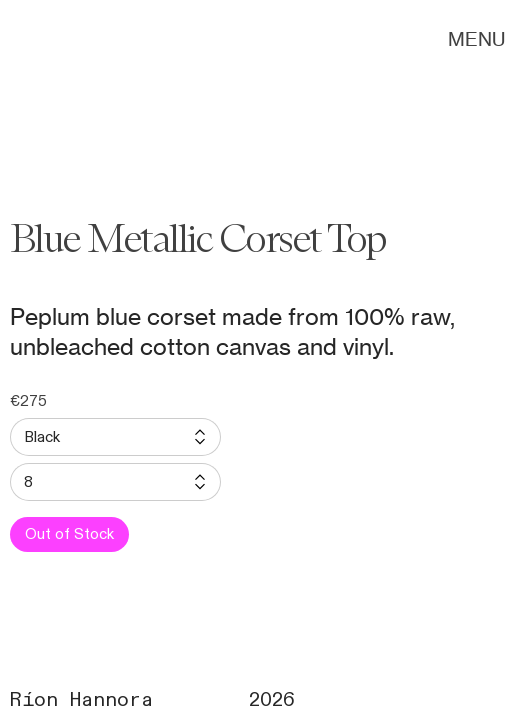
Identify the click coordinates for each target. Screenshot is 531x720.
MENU (476, 39)
